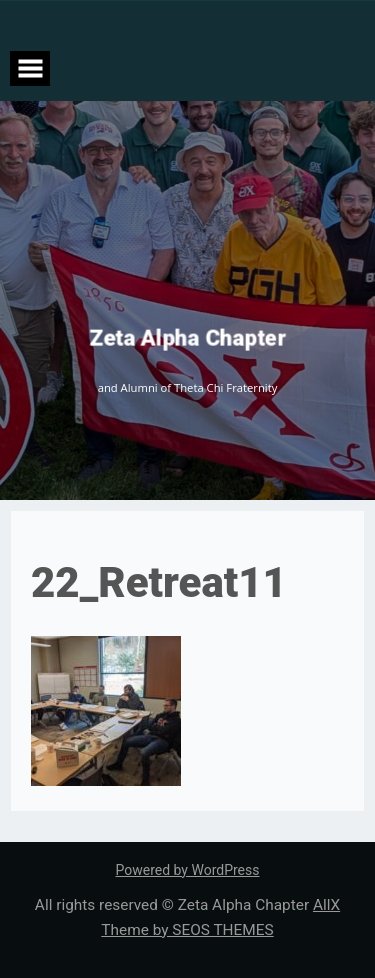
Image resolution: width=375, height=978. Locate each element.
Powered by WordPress (188, 870)
